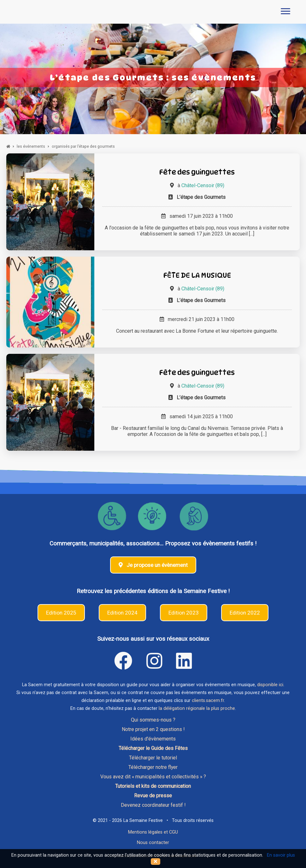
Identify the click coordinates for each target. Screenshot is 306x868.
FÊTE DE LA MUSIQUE (197, 275)
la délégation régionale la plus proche (197, 708)
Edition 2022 (245, 613)
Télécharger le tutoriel (153, 758)
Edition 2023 (184, 613)
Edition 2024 (122, 613)
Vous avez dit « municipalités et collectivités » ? (153, 777)
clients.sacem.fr (208, 701)
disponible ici (270, 685)
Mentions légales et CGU (153, 832)
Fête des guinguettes (197, 172)
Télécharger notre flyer (153, 767)
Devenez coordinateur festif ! (153, 805)
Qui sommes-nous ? (153, 720)
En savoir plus (281, 855)
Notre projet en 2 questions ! (153, 729)
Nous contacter (153, 843)
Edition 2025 (61, 613)
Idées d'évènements (153, 739)
